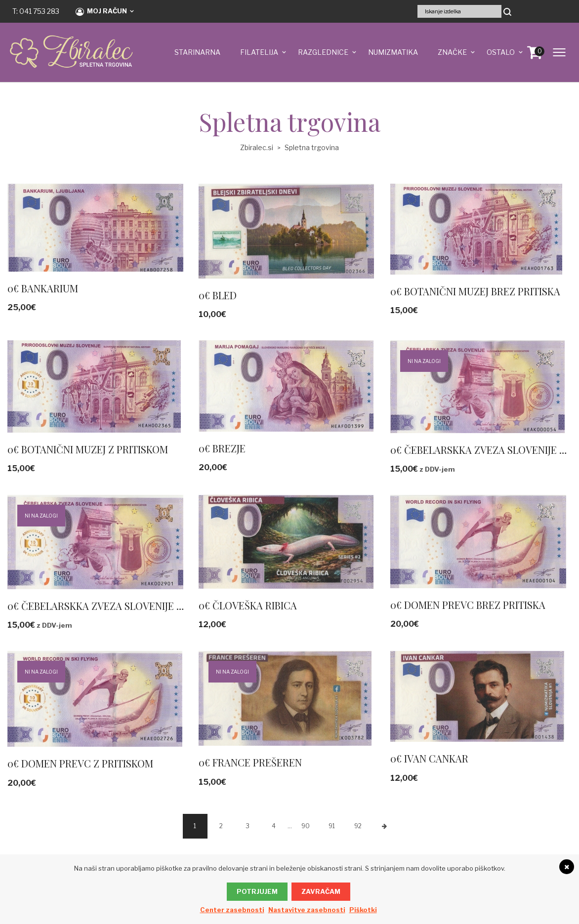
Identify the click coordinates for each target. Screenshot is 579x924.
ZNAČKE (452, 52)
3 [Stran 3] (248, 826)
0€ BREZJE (222, 448)
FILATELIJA (259, 52)
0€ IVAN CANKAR (429, 758)
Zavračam (321, 891)
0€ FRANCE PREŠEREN (250, 762)
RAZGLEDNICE (323, 52)
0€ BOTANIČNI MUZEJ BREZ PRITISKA (475, 291)
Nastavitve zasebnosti (307, 910)
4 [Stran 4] (274, 826)
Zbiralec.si (257, 147)
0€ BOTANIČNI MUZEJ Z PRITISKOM (88, 449)
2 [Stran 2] (221, 826)
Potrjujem (257, 891)
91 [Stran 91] (332, 826)
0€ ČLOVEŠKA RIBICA (248, 605)
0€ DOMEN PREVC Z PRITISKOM (80, 763)
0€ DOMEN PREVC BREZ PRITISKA (468, 605)
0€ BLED (218, 295)
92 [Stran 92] (358, 826)
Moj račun (101, 11)
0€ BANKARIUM (43, 288)
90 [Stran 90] (306, 826)
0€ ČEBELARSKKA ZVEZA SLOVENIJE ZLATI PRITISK (124, 606)
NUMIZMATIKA (393, 52)
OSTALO (501, 52)
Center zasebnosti (232, 910)
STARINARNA (197, 52)
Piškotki (363, 910)
